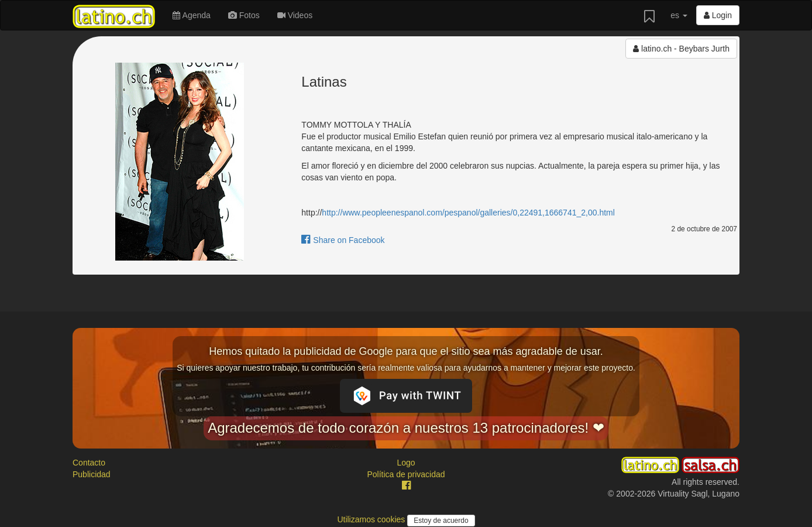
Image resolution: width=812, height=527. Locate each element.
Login (718, 15)
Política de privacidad (406, 474)
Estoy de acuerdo (441, 521)
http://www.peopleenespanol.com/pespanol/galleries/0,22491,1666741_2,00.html (468, 213)
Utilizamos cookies (372, 519)
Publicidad (92, 474)
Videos (295, 15)
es (679, 15)
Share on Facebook (343, 240)
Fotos (244, 15)
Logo (406, 463)
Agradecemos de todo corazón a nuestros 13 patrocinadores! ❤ (406, 428)
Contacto (89, 463)
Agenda (191, 15)
